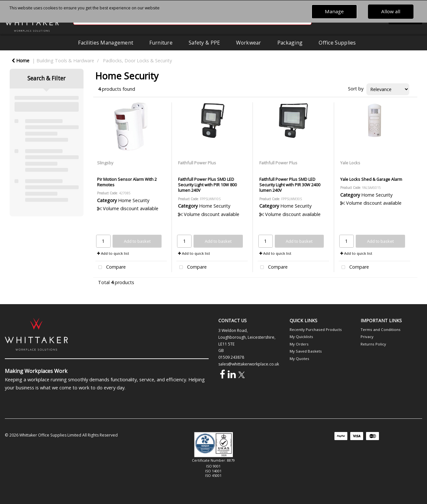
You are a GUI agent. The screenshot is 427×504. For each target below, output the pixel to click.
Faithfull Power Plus (197, 163)
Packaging (290, 43)
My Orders (299, 344)
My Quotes (299, 359)
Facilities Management (106, 43)
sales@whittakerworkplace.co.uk (249, 364)
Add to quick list (113, 253)
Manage (334, 11)
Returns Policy (373, 344)
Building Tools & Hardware (65, 61)
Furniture (161, 43)
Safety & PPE (204, 43)
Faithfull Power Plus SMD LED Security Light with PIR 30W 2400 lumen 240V (290, 185)
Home (20, 61)
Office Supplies (337, 43)
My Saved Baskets (306, 351)
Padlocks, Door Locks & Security (137, 61)
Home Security (134, 200)
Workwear (248, 43)
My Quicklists (301, 337)
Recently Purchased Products (316, 329)
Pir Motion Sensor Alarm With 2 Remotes (127, 182)
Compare (111, 267)
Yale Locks (350, 163)
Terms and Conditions (381, 329)
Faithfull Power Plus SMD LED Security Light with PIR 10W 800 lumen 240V (207, 185)
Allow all (391, 11)
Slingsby (105, 163)
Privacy (367, 337)
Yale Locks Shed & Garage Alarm (371, 179)
